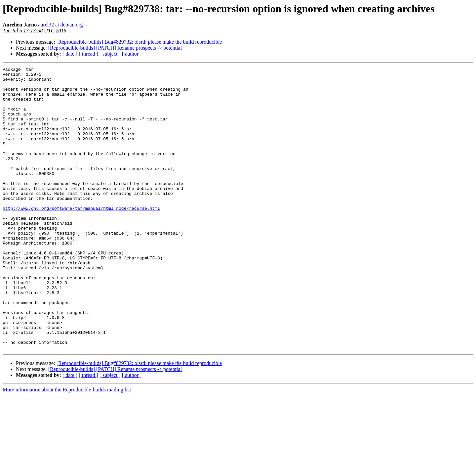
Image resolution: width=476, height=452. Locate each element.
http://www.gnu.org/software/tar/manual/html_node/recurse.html (81, 237)
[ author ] (132, 54)
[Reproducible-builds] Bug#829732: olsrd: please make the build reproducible (139, 42)
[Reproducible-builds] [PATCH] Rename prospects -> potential (115, 48)
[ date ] (70, 54)
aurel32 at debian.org (60, 25)
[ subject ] (110, 54)
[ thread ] (88, 54)
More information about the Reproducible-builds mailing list (67, 446)
